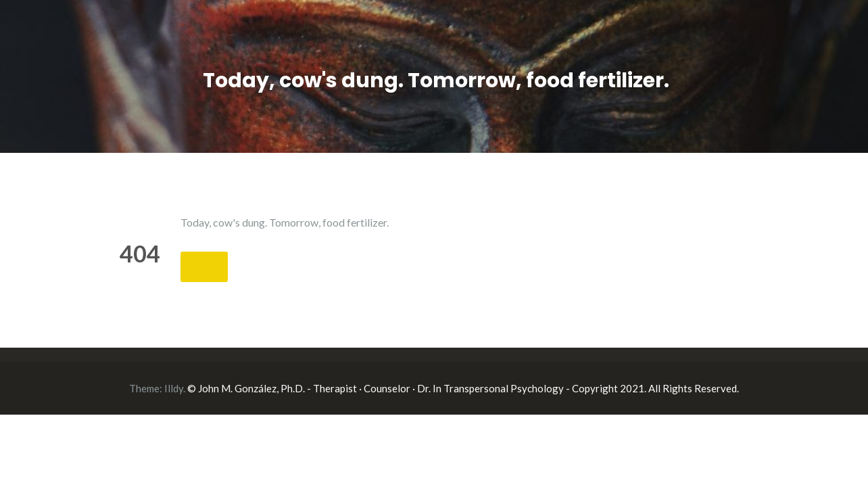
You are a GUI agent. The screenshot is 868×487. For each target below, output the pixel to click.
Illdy (174, 388)
